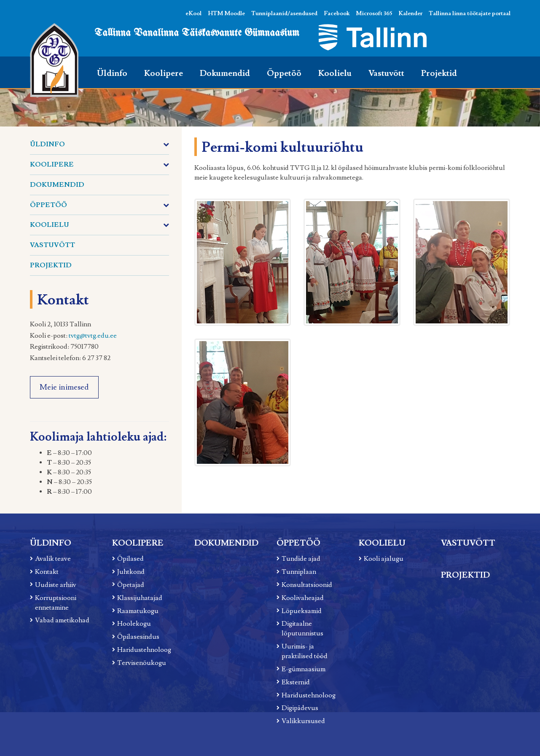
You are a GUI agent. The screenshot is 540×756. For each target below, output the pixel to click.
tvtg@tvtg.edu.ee (93, 336)
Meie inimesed (64, 387)
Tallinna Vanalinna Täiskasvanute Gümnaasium (197, 33)
